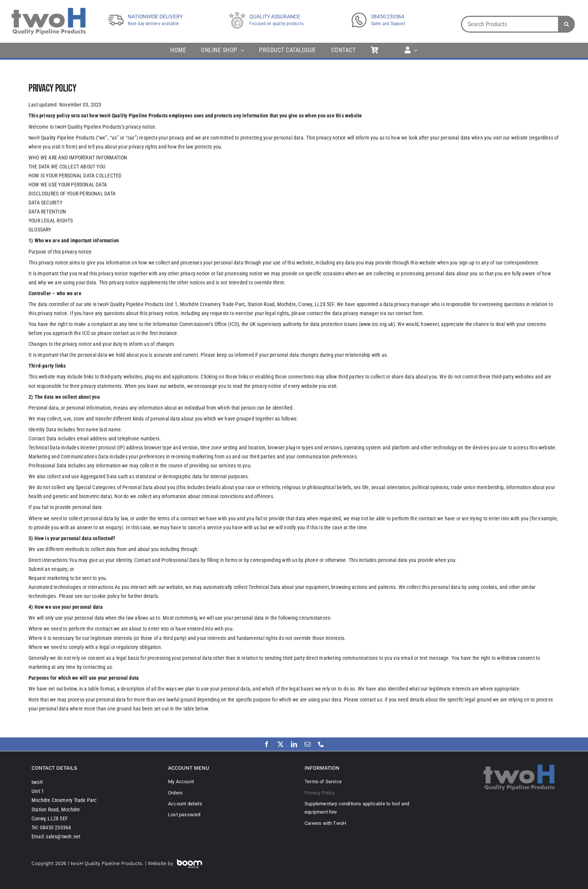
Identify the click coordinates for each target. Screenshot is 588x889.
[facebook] (267, 744)
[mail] (307, 744)
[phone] (321, 744)
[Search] (566, 24)
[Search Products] (509, 24)
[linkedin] (294, 744)
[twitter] (280, 744)
